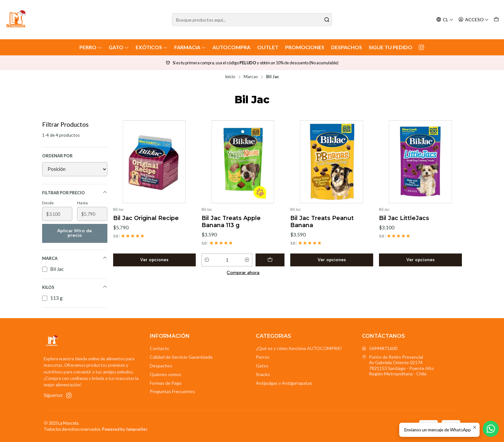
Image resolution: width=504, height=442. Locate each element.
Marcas (251, 77)
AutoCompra (231, 47)
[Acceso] (473, 20)
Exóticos (152, 47)
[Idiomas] (445, 20)
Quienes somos (166, 374)
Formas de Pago (166, 383)
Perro (91, 47)
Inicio (230, 77)
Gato (119, 47)
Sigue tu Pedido (391, 47)
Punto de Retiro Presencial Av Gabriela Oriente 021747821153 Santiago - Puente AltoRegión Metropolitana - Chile (398, 365)
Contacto (159, 348)
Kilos (75, 287)
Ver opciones (154, 260)
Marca (75, 258)
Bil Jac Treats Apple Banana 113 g (231, 221)
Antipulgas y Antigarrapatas (284, 383)
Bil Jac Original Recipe (146, 218)
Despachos (346, 47)
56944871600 (380, 348)
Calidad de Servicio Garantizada (181, 357)
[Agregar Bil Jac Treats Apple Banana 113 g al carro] (270, 260)
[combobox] (252, 20)
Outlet (268, 47)
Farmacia (190, 47)
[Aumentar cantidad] (247, 260)
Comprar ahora (243, 272)
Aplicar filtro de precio (75, 233)
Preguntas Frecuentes (172, 391)
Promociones (305, 47)
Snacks (263, 374)
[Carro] (496, 20)
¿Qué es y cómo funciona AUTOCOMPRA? (299, 348)
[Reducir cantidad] (207, 260)
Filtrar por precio (75, 193)
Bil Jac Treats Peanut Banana (322, 221)
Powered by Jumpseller (125, 429)
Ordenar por (57, 156)
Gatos (262, 366)
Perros (263, 357)
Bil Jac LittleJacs (404, 218)
